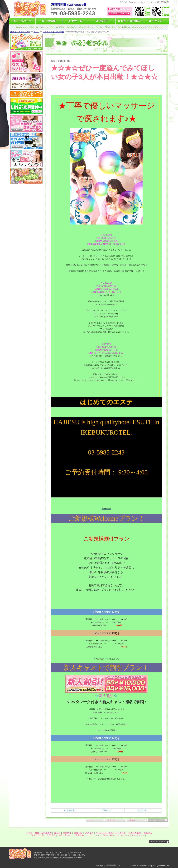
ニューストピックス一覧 (53, 32)
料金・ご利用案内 (43, 833)
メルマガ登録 (59, 27)
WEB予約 (51, 835)
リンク (90, 835)
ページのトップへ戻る (157, 820)
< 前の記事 (69, 810)
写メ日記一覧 (38, 835)
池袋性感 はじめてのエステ (119, 865)
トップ (36, 32)
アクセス (89, 833)
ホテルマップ (140, 27)
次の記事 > (143, 810)
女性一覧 (111, 820)
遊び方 (57, 833)
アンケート (43, 27)
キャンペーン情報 (26, 27)
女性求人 (73, 27)
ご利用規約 (125, 27)
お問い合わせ (87, 27)
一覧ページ (106, 810)
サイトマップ (157, 27)
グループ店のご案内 (107, 27)
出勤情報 (132, 820)
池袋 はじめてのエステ (20, 32)
